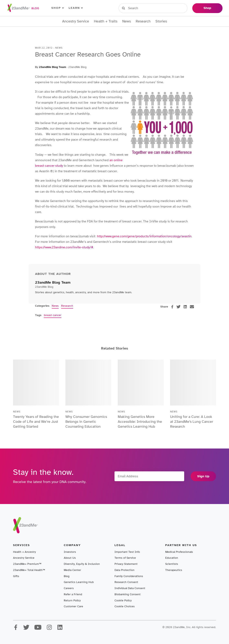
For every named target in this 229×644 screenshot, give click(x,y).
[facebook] (172, 307)
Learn (76, 8)
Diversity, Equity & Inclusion (82, 564)
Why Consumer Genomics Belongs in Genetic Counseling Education (86, 422)
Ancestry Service (76, 21)
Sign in (137, 8)
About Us (70, 558)
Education (172, 558)
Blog (67, 576)
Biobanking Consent (128, 594)
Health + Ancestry (24, 552)
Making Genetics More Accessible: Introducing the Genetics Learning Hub (140, 422)
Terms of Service (125, 558)
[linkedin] (185, 307)
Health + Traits (106, 21)
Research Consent (126, 582)
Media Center (72, 570)
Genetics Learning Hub (79, 582)
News (127, 21)
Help (183, 8)
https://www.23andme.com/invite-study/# (64, 247)
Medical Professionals (179, 552)
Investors (70, 552)
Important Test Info (127, 552)
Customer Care (73, 606)
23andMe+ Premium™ (27, 564)
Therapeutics (174, 570)
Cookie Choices (125, 606)
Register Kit (162, 8)
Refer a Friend (73, 594)
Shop (58, 8)
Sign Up (203, 476)
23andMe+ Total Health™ (29, 570)
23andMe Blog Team (52, 67)
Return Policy (72, 600)
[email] (192, 307)
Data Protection (124, 570)
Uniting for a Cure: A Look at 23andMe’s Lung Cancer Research (192, 422)
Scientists (172, 564)
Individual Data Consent (130, 588)
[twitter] (178, 307)
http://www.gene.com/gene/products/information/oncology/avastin (144, 236)
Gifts (16, 576)
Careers (69, 588)
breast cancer (53, 315)
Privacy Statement (126, 564)
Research (143, 21)
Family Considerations (129, 576)
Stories (161, 21)
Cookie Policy (123, 600)
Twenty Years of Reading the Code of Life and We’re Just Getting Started (36, 422)
